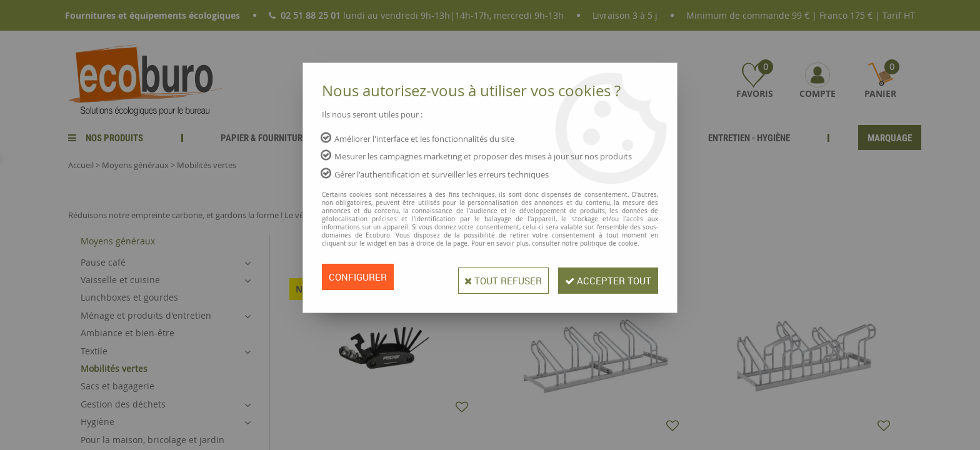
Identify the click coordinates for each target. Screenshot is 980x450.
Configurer (360, 277)
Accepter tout (604, 277)
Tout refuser (489, 277)
